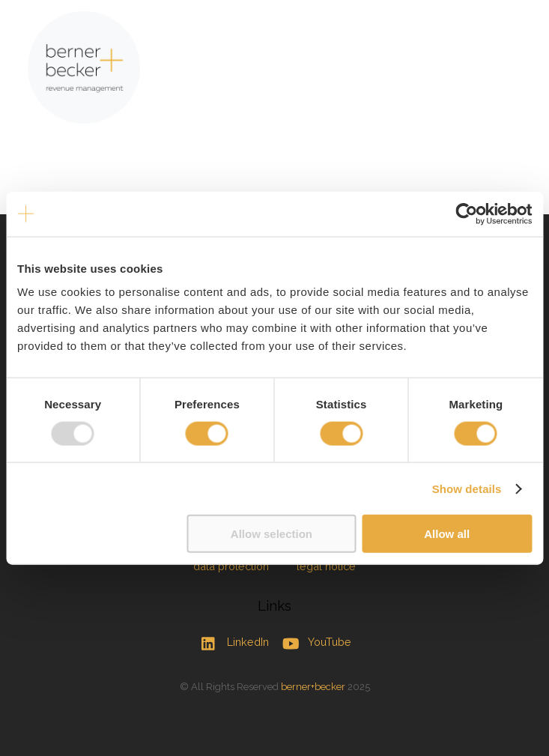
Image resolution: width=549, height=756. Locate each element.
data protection (231, 566)
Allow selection (272, 534)
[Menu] (512, 21)
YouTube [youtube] (313, 642)
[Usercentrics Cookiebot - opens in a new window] (466, 214)
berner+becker (313, 687)
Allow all (447, 534)
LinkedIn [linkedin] (231, 642)
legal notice (326, 566)
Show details (467, 488)
